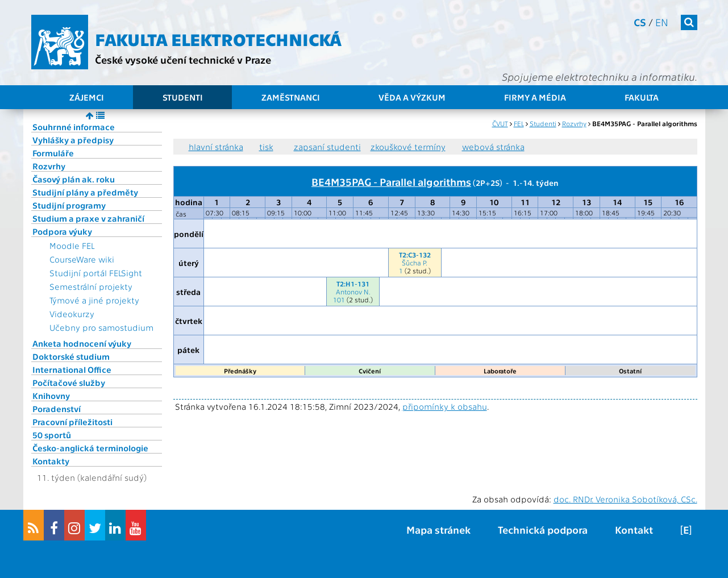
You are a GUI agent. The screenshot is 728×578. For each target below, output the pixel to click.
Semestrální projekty (91, 286)
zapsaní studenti (327, 147)
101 (339, 300)
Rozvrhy (49, 166)
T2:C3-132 (415, 255)
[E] (686, 529)
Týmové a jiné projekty (94, 300)
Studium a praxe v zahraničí (88, 218)
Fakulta (642, 97)
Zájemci (87, 97)
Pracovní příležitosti (72, 422)
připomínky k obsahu (445, 406)
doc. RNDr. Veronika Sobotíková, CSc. (625, 499)
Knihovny (51, 396)
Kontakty (51, 461)
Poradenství (57, 409)
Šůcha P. (415, 263)
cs (640, 22)
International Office (72, 369)
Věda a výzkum (412, 97)
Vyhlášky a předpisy (73, 140)
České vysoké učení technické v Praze (183, 59)
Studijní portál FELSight (96, 273)
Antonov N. (353, 292)
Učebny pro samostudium (101, 327)
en (662, 22)
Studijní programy (69, 205)
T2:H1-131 (353, 284)
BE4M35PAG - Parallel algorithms (391, 181)
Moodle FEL (72, 246)
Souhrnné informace (74, 127)
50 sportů (52, 435)
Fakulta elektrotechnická (218, 39)
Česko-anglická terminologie (90, 448)
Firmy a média (535, 97)
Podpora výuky (62, 231)
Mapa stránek (438, 529)
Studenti (183, 97)
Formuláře (53, 153)
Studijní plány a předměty (85, 192)
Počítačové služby (69, 382)
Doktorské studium (71, 356)
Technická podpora (543, 529)
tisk (266, 147)
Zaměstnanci (291, 97)
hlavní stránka (216, 147)
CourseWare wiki (82, 259)
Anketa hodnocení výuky (82, 343)
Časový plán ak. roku (74, 179)
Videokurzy (72, 314)
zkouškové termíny (408, 147)
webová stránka (493, 147)
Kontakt (634, 529)
